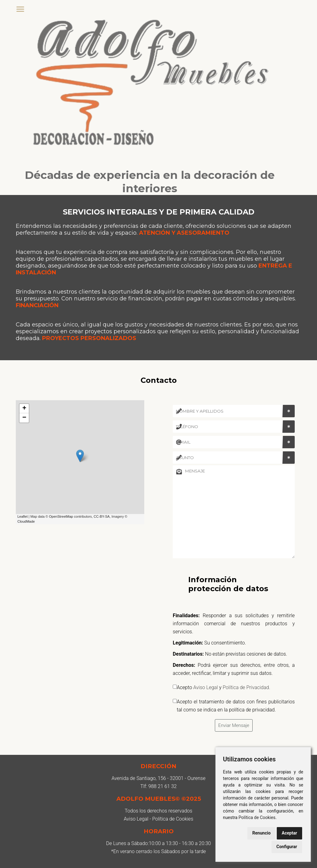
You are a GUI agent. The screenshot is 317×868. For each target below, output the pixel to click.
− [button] (24, 418)
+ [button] (24, 409)
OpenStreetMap (61, 516)
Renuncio (261, 833)
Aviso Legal (206, 687)
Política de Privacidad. (246, 687)
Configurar (287, 847)
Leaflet (22, 516)
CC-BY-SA (102, 516)
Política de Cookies (257, 817)
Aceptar (289, 833)
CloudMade (26, 521)
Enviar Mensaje (234, 725)
